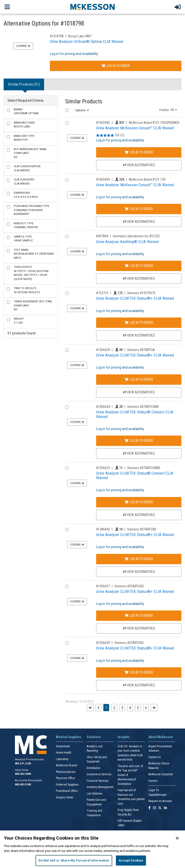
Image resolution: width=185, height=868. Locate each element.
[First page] (90, 708)
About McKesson (161, 737)
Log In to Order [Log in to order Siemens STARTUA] (139, 379)
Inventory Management (100, 787)
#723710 (102, 293)
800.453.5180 (23, 785)
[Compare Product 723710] (67, 293)
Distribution (93, 768)
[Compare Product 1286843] (67, 530)
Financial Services (98, 781)
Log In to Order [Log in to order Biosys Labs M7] (116, 66)
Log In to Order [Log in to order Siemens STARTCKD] (139, 559)
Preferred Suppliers (67, 785)
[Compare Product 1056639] (67, 643)
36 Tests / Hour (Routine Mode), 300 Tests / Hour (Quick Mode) (31, 273)
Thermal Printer (26, 225)
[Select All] (67, 110)
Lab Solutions (95, 794)
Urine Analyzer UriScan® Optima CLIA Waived (86, 41)
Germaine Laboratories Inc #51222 (136, 236)
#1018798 (57, 36)
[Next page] (146, 708)
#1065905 (103, 123)
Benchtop (24, 138)
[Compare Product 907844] (67, 236)
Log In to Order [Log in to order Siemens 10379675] (139, 323)
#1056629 (103, 350)
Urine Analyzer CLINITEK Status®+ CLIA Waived (135, 298)
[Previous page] (98, 708)
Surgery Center (65, 797)
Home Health (64, 753)
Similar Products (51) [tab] (24, 84)
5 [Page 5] (138, 708)
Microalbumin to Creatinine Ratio (34, 254)
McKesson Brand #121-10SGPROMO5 (154, 123)
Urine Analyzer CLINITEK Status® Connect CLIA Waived (135, 414)
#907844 (102, 236)
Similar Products (84, 102)
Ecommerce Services (99, 774)
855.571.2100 (23, 764)
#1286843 (103, 529)
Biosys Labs (24, 125)
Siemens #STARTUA (141, 350)
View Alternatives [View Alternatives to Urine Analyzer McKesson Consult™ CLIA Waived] (139, 165)
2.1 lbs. (19, 321)
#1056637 (103, 586)
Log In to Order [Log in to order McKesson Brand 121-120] (139, 209)
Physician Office (65, 778)
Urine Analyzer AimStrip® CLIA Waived (127, 242)
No (30, 153)
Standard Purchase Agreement (31, 210)
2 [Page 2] (114, 708)
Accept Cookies (131, 860)
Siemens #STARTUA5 (129, 643)
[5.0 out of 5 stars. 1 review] (110, 135)
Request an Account (160, 801)
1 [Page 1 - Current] (107, 707)
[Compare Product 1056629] (67, 350)
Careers (153, 781)
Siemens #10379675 (141, 293)
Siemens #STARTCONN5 (144, 468)
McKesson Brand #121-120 (147, 179)
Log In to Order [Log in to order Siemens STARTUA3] (139, 616)
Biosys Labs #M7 (80, 36)
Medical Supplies (69, 737)
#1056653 (103, 468)
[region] (92, 849)
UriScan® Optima (26, 112)
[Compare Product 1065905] (67, 123)
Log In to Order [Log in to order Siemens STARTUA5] (139, 672)
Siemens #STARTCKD (142, 529)
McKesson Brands (67, 765)
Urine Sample (23, 239)
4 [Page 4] (130, 708)
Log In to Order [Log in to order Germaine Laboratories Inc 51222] (139, 266)
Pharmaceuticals (66, 772)
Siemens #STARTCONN (143, 407)
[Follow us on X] (160, 808)
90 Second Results (27, 290)
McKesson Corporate (161, 774)
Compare (23, 46)
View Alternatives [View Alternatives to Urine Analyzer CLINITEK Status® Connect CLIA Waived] (139, 453)
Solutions (94, 737)
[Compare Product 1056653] (67, 468)
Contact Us (155, 757)
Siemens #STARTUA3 (129, 586)
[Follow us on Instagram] (154, 808)
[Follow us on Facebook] (149, 808)
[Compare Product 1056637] (67, 586)
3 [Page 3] (122, 708)
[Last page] (154, 708)
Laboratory (62, 759)
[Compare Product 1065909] (67, 180)
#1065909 (103, 179)
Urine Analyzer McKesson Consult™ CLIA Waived (135, 128)
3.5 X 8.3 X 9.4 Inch (26, 195)
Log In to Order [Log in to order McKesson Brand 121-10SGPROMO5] (139, 152)
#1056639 (103, 643)
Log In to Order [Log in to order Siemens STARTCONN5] (139, 502)
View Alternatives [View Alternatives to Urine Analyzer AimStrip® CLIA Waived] (139, 278)
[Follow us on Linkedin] (165, 808)
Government (63, 746)
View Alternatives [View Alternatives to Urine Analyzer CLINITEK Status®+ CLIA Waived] (139, 335)
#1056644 (103, 407)
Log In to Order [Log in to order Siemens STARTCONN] (139, 441)
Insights (124, 737)
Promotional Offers (67, 791)
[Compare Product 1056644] (67, 407)
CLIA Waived (27, 168)
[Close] (177, 838)
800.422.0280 (23, 774)
